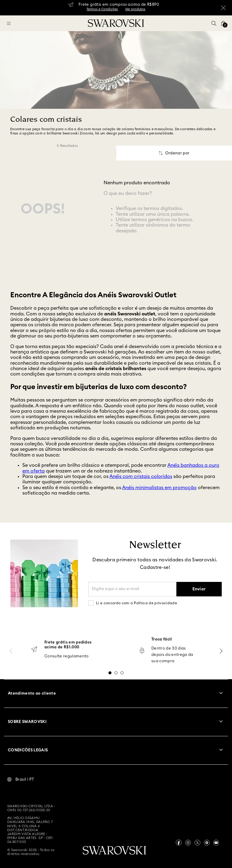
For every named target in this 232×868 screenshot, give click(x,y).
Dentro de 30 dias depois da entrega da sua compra (172, 655)
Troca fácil (162, 639)
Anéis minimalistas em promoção (159, 488)
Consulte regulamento (67, 656)
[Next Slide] (221, 651)
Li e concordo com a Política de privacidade (137, 603)
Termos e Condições (102, 9)
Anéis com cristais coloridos (141, 476)
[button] (214, 23)
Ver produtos (135, 9)
